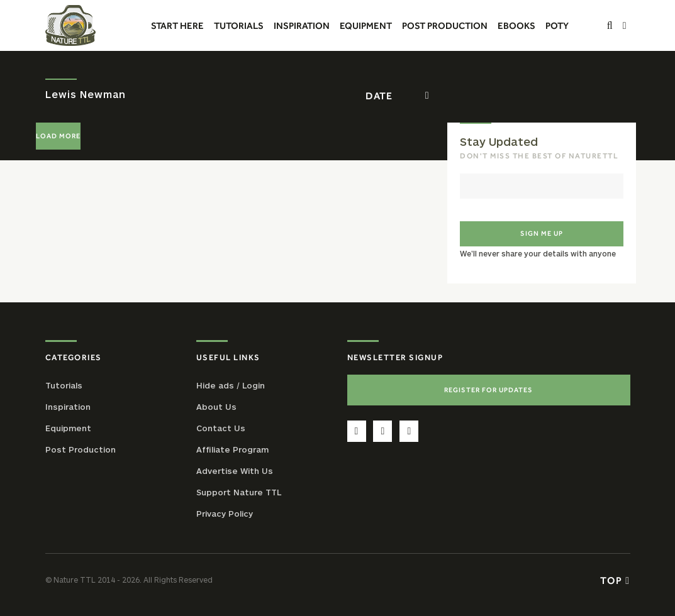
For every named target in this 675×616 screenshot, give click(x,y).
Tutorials (64, 385)
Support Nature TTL (239, 492)
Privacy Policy (225, 514)
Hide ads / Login (231, 385)
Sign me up (542, 233)
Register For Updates (488, 390)
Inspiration (68, 407)
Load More (58, 136)
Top (615, 580)
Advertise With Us (235, 471)
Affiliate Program (232, 449)
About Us (216, 407)
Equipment (68, 428)
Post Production (81, 449)
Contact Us (221, 428)
